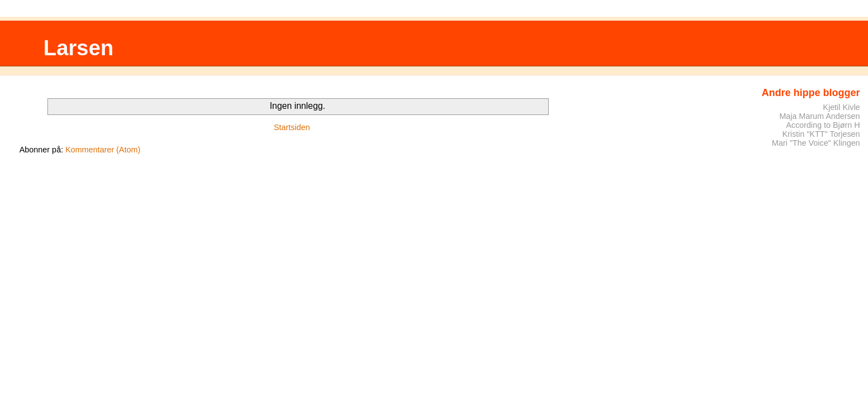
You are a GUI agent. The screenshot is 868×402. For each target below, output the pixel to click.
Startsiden (292, 127)
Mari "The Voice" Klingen (816, 143)
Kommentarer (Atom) (103, 150)
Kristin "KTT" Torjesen (821, 134)
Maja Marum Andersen (819, 116)
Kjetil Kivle (841, 107)
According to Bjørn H (823, 125)
